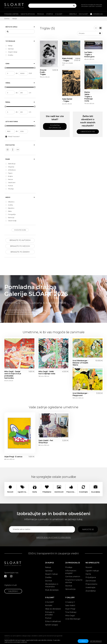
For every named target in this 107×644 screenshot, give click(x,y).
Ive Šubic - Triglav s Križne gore (89, 55)
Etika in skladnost (53, 621)
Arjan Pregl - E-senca (13, 457)
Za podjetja (91, 591)
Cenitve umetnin (73, 577)
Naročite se (88, 529)
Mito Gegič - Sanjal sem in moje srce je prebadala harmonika (13, 375)
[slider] (5, 68)
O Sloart (59, 14)
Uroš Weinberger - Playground (81, 394)
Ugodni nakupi (92, 571)
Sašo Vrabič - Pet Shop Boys (46, 442)
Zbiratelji (73, 14)
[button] (90, 33)
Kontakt (49, 605)
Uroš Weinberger (73, 619)
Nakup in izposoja (28, 14)
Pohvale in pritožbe (50, 613)
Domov (7, 19)
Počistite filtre (20, 230)
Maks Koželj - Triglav (67, 60)
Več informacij (96, 641)
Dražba (48, 577)
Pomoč (48, 618)
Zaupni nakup (51, 574)
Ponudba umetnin (11, 14)
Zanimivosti (91, 581)
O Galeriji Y (70, 602)
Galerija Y (13, 591)
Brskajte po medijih (20, 246)
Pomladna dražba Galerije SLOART (25, 312)
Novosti (89, 567)
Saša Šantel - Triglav (67, 100)
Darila (88, 574)
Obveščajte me (88, 132)
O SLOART (50, 602)
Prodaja (40, 14)
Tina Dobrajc (71, 612)
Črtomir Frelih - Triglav (43, 72)
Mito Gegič (70, 616)
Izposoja (49, 571)
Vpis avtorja (70, 589)
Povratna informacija (55, 126)
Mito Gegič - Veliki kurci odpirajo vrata (47, 373)
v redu (83, 641)
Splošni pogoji (52, 625)
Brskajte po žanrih (20, 252)
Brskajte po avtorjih (20, 240)
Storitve (50, 14)
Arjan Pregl (70, 609)
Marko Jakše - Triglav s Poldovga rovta (89, 97)
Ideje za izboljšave (53, 609)
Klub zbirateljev (52, 590)
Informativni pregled (71, 572)
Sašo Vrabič (70, 605)
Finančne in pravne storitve (74, 581)
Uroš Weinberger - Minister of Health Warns (81, 363)
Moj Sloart (83, 14)
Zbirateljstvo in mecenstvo (52, 585)
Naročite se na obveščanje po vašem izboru (53, 537)
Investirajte (90, 587)
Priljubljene (91, 577)
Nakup (48, 567)
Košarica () (96, 14)
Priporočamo (91, 584)
